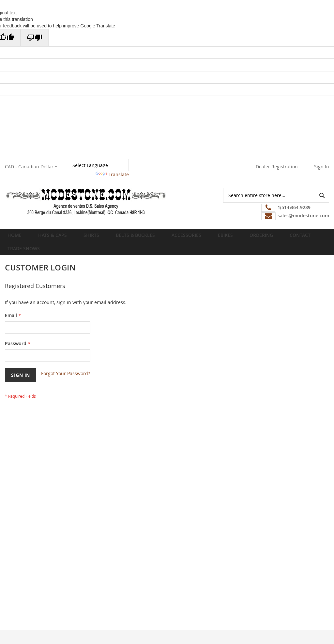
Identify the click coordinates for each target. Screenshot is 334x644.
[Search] (322, 195)
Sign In (322, 167)
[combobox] (276, 195)
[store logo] (86, 202)
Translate (112, 174)
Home (16, 238)
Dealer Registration (277, 167)
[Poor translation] (35, 38)
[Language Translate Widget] (99, 165)
